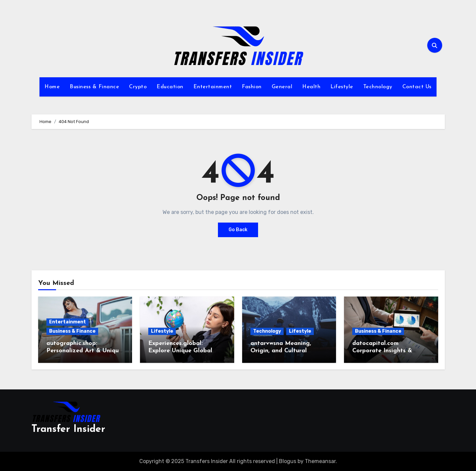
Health (311, 87)
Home (52, 87)
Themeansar (320, 461)
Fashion (252, 87)
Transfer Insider (68, 429)
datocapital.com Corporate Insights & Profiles (382, 351)
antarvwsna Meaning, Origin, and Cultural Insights (281, 351)
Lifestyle (342, 87)
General (282, 87)
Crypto (138, 87)
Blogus (288, 461)
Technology (378, 87)
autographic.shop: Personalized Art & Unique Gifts (84, 351)
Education (170, 87)
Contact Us (417, 87)
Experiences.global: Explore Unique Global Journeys (180, 351)
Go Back (238, 230)
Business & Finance (94, 87)
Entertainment (213, 87)
